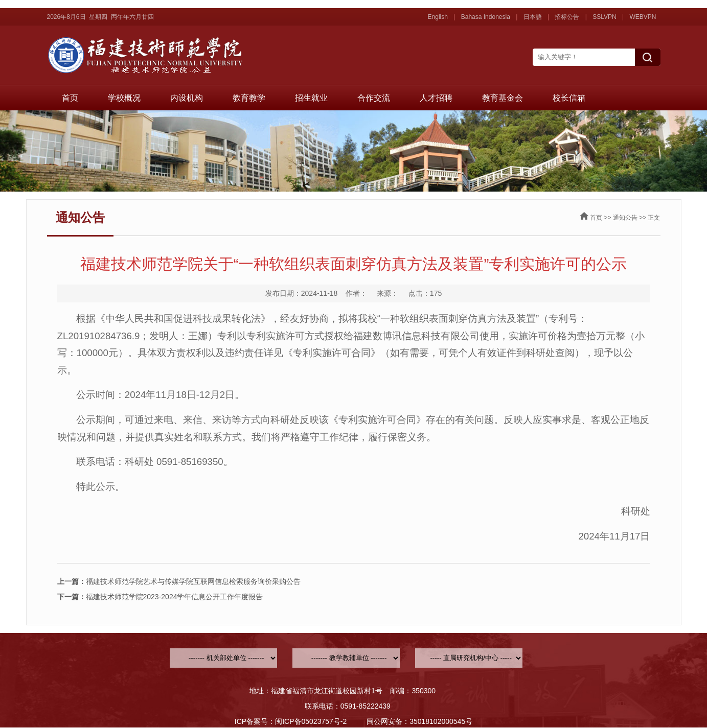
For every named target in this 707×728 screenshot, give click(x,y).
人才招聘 (436, 98)
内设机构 (187, 98)
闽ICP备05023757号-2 (311, 721)
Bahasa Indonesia (486, 17)
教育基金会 (503, 98)
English (438, 17)
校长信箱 (569, 98)
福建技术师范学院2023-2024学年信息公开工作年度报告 (160, 597)
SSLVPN (604, 17)
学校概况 (124, 98)
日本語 (533, 17)
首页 (70, 98)
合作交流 (374, 98)
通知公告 (625, 218)
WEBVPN (643, 17)
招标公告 (567, 17)
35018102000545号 (441, 721)
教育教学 (249, 98)
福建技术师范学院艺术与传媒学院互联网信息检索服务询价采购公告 (179, 581)
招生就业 (311, 98)
